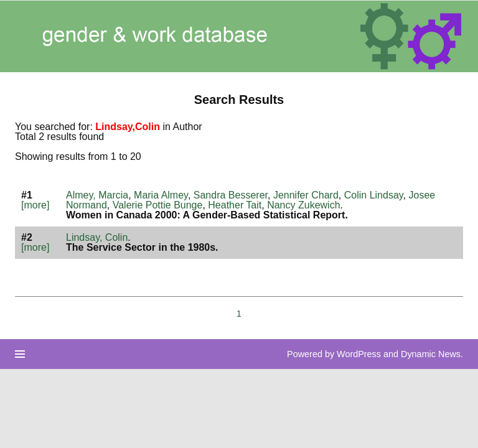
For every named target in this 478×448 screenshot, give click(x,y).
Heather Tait (235, 205)
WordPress (359, 354)
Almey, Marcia (97, 195)
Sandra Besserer (231, 195)
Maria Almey (161, 195)
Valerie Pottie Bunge (158, 205)
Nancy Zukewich (303, 205)
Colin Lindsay (374, 195)
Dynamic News (431, 354)
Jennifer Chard (306, 195)
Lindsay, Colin (97, 237)
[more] (35, 205)
